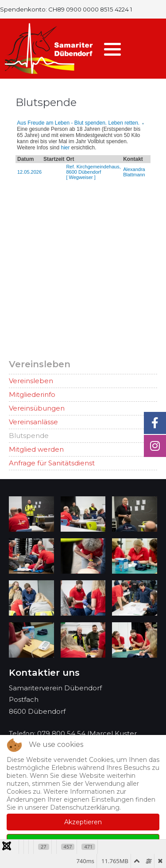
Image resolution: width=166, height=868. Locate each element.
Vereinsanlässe (33, 422)
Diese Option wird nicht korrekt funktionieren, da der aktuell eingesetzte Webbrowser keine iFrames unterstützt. (83, 230)
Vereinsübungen (37, 408)
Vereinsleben (31, 381)
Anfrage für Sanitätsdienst (52, 463)
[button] (112, 49)
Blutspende (29, 436)
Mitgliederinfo (32, 394)
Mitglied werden (36, 449)
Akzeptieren (83, 822)
